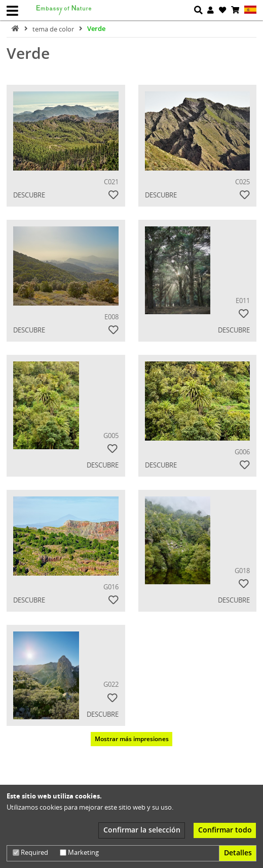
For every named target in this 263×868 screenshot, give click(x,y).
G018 (242, 571)
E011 (243, 301)
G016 (111, 587)
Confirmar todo (225, 830)
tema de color (54, 28)
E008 (111, 317)
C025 (242, 182)
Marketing (79, 852)
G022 (111, 684)
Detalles (238, 853)
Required (30, 852)
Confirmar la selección (142, 830)
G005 (111, 436)
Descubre (29, 195)
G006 (242, 452)
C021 (111, 182)
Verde (96, 28)
